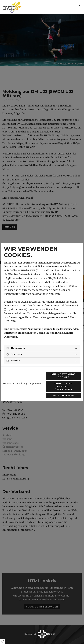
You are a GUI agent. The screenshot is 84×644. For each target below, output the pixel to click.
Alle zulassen (64, 395)
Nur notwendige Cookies (64, 376)
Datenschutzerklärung (15, 383)
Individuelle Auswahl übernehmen (63, 386)
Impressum (35, 383)
